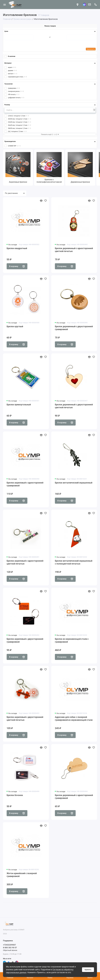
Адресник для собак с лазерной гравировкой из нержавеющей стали (74, 718)
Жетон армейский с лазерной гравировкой (22, 875)
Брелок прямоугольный (19, 405)
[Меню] (5, 5)
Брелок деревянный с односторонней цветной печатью (74, 250)
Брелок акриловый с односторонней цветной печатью (25, 562)
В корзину (17, 266)
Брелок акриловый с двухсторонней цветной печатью (25, 718)
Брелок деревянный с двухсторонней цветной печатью (74, 406)
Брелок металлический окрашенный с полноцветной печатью (74, 562)
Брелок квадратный (17, 248)
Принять (88, 970)
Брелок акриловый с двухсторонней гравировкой (25, 640)
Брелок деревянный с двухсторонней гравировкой (74, 328)
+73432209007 (9, 945)
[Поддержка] (95, 5)
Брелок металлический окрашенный (74, 483)
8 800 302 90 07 (10, 948)
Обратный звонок (10, 950)
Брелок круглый (15, 326)
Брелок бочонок (15, 795)
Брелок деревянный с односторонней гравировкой (74, 797)
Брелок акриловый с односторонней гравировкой (25, 484)
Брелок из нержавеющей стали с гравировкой (72, 640)
